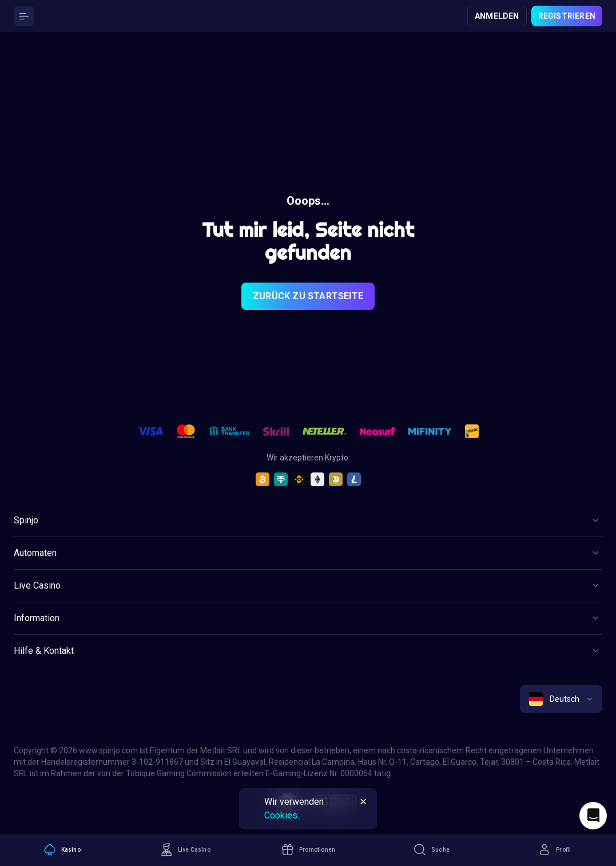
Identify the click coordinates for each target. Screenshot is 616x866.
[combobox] (561, 699)
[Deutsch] (561, 699)
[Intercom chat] (593, 816)
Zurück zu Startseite (308, 296)
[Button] (24, 16)
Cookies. (282, 815)
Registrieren (567, 16)
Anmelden (497, 16)
